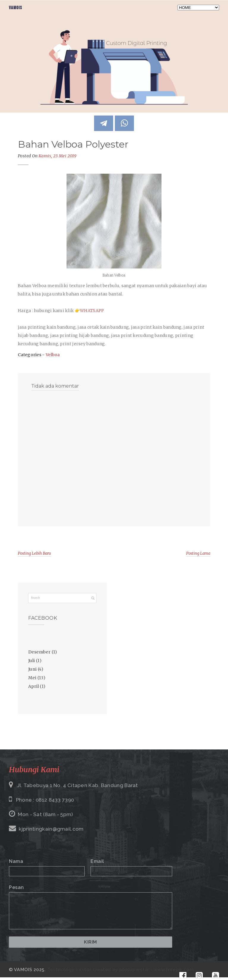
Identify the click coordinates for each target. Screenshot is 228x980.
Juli (32, 661)
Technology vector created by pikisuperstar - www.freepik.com (121, 970)
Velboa (53, 355)
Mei (32, 678)
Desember (39, 652)
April (34, 686)
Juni (33, 669)
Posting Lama (198, 553)
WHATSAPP (92, 311)
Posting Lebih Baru (34, 553)
